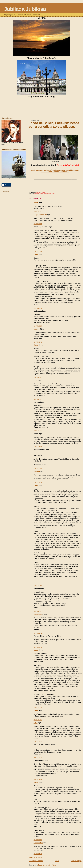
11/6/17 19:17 (38, 224)
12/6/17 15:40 (38, 469)
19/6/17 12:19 (38, 779)
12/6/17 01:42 (38, 342)
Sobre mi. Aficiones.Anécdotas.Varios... (45, 194)
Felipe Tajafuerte (40, 215)
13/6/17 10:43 (38, 647)
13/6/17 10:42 (38, 633)
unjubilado (38, 614)
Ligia (36, 380)
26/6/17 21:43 (38, 854)
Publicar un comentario (36, 858)
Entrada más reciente (36, 861)
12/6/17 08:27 (38, 377)
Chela (36, 254)
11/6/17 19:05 (38, 212)
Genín (36, 202)
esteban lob (38, 843)
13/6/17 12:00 (38, 708)
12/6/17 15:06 (38, 431)
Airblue (36, 329)
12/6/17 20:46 (38, 586)
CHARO (37, 471)
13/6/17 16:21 (38, 742)
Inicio (57, 861)
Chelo (36, 711)
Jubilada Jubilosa (25, 9)
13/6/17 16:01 (38, 720)
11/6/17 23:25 (38, 326)
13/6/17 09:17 (38, 611)
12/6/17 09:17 (38, 399)
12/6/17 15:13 (38, 447)
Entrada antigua (76, 861)
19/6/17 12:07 (38, 758)
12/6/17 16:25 (38, 483)
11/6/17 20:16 (38, 252)
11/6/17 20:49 (38, 308)
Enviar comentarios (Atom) (47, 865)
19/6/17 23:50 (38, 840)
